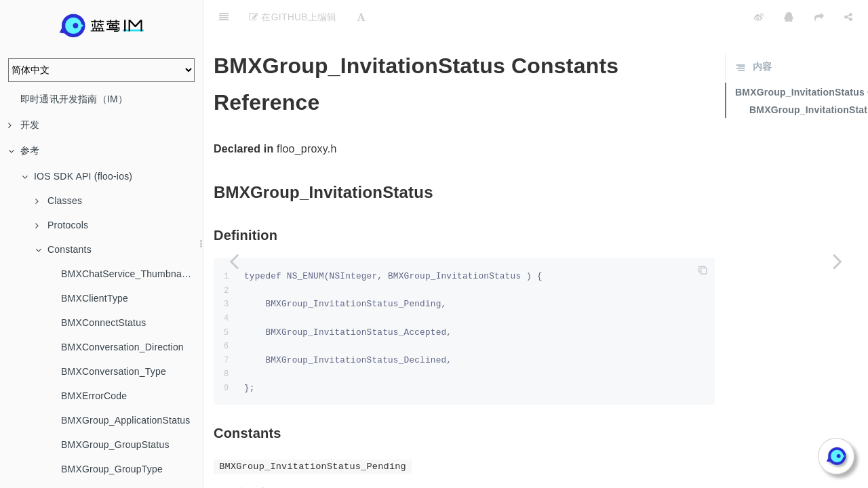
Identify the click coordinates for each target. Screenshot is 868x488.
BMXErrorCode (94, 396)
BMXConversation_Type (114, 371)
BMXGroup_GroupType (112, 469)
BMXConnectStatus (103, 323)
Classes (59, 201)
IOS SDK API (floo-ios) (77, 176)
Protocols (62, 225)
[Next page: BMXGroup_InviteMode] (837, 261)
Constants (63, 249)
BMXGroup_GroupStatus (115, 445)
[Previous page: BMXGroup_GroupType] (234, 261)
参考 (24, 150)
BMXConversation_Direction (122, 347)
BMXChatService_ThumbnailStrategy (132, 274)
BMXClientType (95, 298)
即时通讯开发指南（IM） (74, 99)
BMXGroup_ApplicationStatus (125, 420)
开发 (24, 125)
